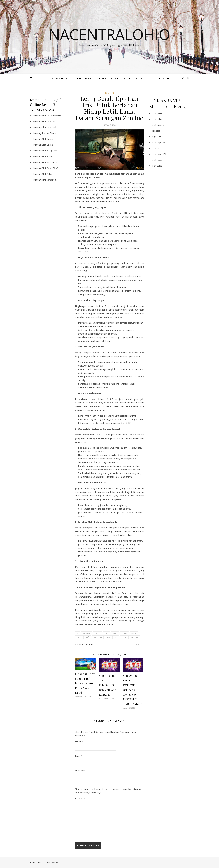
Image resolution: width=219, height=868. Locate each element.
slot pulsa (157, 119)
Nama (79, 741)
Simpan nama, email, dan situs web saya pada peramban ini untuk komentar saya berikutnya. (108, 791)
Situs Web (80, 771)
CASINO (101, 78)
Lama (134, 633)
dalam (98, 633)
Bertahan (87, 633)
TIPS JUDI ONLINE (159, 78)
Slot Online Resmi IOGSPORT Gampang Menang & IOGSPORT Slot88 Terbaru (133, 690)
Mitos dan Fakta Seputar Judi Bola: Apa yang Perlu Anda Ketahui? (85, 683)
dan (106, 633)
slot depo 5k (159, 125)
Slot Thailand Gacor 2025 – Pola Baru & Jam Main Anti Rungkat (108, 685)
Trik (116, 637)
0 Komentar (138, 644)
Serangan (98, 637)
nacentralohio (87, 644)
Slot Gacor (47, 156)
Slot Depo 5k (49, 121)
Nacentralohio (109, 34)
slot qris (157, 148)
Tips (108, 637)
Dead (115, 633)
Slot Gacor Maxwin (52, 116)
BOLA (127, 78)
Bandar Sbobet (50, 133)
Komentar (80, 798)
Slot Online (48, 139)
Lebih (79, 637)
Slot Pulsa (47, 174)
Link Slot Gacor (50, 162)
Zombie (134, 637)
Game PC (109, 93)
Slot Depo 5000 (50, 168)
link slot (156, 131)
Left (88, 637)
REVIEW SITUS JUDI (60, 78)
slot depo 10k (159, 154)
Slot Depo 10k (49, 127)
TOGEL (140, 78)
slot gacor (157, 113)
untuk (124, 637)
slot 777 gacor (50, 151)
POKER (115, 78)
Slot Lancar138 (50, 180)
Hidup (124, 633)
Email (79, 756)
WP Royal (55, 862)
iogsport (157, 136)
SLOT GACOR (84, 78)
